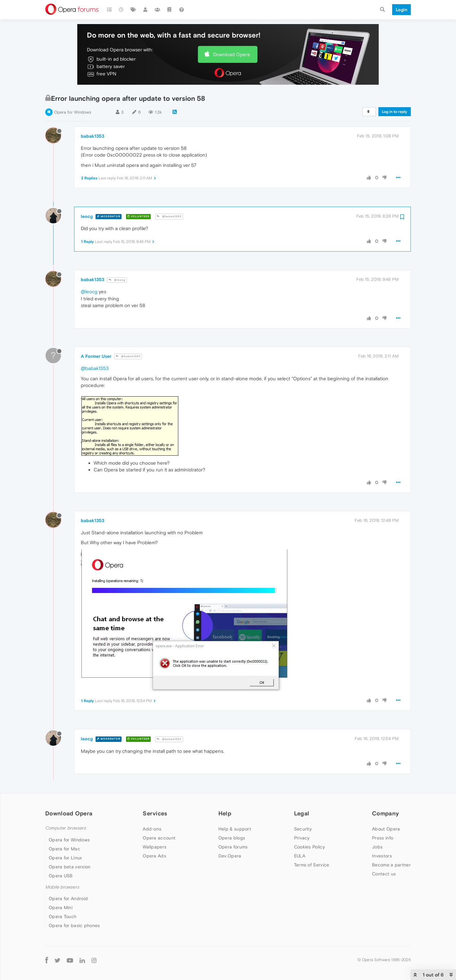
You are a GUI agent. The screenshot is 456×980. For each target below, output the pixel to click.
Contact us (384, 874)
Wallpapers (155, 847)
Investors (382, 856)
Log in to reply (395, 112)
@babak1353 (169, 216)
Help (225, 813)
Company (385, 813)
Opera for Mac (64, 849)
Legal (302, 813)
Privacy (302, 838)
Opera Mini (61, 907)
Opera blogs (232, 838)
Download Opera (232, 54)
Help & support (235, 829)
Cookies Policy (309, 847)
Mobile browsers (62, 887)
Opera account (159, 838)
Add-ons (152, 829)
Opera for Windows (73, 112)
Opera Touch (63, 916)
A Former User (96, 356)
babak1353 (93, 136)
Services (155, 813)
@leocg (117, 280)
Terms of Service (312, 865)
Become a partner (391, 865)
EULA (300, 856)
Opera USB (61, 876)
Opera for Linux (65, 858)
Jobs (377, 847)
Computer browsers (66, 828)
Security (303, 829)
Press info (383, 838)
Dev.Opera (230, 856)
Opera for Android (68, 898)
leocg (87, 216)
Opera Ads (154, 856)
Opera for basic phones (74, 925)
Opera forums (233, 847)
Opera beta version (70, 867)
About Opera (386, 829)
